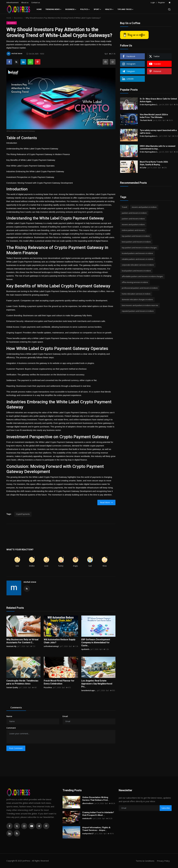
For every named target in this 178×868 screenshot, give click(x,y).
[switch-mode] (170, 3)
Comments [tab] (16, 708)
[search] (169, 9)
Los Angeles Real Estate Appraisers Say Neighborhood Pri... (97, 684)
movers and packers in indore (144, 207)
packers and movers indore (133, 219)
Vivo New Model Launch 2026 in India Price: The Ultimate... (154, 116)
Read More (106, 502)
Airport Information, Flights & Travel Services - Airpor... (96, 829)
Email (65, 716)
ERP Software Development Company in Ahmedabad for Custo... (96, 643)
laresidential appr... (89, 690)
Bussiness (18, 18)
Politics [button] (85, 9)
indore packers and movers (133, 230)
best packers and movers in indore (136, 242)
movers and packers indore (133, 224)
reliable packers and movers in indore (138, 259)
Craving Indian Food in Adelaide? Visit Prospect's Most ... (98, 814)
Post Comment (16, 748)
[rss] (17, 833)
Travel (124, 207)
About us (25, 2)
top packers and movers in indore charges (139, 248)
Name (9, 716)
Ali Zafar (143, 168)
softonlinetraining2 (51, 646)
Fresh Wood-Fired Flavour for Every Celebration (59, 682)
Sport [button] (97, 9)
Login (153, 2)
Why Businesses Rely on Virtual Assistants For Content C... (22, 641)
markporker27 (88, 834)
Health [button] (109, 9)
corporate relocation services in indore (138, 265)
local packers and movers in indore (136, 271)
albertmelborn (88, 803)
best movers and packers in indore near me (140, 305)
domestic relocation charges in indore (137, 299)
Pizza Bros (48, 687)
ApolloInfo (85, 649)
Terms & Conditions (145, 861)
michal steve (30, 582)
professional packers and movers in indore (140, 288)
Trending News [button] (54, 9)
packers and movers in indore (134, 213)
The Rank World (146, 120)
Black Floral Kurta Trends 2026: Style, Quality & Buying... (154, 163)
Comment (11, 728)
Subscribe (166, 808)
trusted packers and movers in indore (137, 253)
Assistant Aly (11, 646)
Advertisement (12, 2)
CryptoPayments (23, 514)
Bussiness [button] (71, 9)
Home (39, 9)
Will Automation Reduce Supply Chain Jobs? (60, 641)
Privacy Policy (163, 861)
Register (162, 2)
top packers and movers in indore (136, 236)
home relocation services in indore (136, 294)
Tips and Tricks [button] (126, 9)
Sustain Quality (12, 687)
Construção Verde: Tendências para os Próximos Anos (22, 682)
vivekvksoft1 (87, 818)
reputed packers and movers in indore (138, 311)
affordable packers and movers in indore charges (142, 276)
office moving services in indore (135, 282)
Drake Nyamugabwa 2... (149, 105)
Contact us (36, 2)
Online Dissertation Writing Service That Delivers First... (96, 799)
